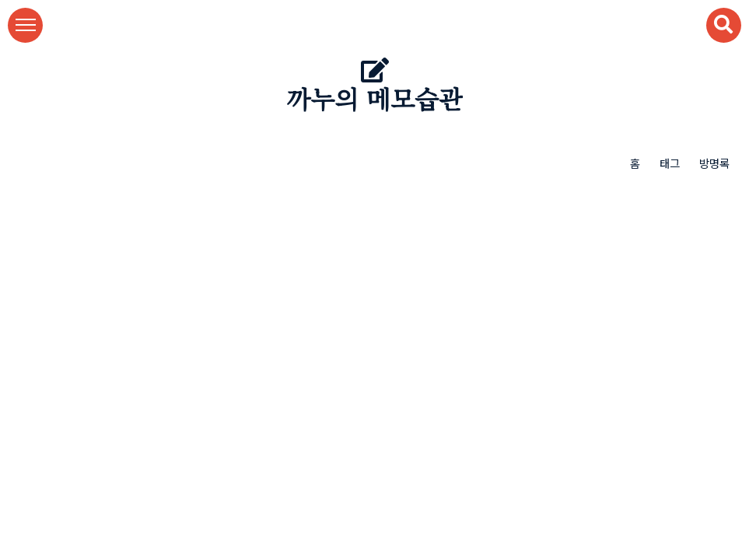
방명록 (714, 163)
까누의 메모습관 (374, 100)
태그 (670, 163)
